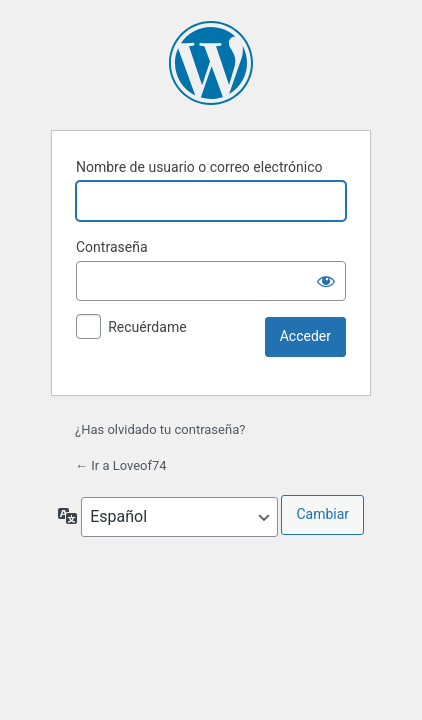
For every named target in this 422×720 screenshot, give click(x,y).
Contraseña (112, 247)
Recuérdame (147, 327)
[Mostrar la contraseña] (326, 281)
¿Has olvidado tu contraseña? (160, 429)
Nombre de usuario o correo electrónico (199, 167)
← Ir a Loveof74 (121, 465)
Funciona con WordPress (211, 63)
